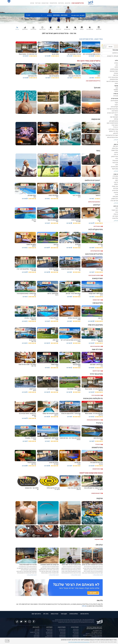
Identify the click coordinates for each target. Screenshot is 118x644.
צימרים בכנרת (76, 637)
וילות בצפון (37, 631)
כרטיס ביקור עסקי (36, 614)
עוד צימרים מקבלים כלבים (96, 251)
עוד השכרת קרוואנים (97, 300)
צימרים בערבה (76, 635)
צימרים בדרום (76, 632)
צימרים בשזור (63, 632)
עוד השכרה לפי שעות (97, 371)
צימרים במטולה (62, 635)
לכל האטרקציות (98, 539)
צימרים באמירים (62, 629)
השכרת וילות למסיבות (35, 632)
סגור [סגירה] (7, 641)
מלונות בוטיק (37, 635)
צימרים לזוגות (61, 3)
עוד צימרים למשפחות (97, 469)
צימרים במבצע (49, 629)
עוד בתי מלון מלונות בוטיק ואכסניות (94, 420)
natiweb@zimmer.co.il (97, 637)
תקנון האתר (64, 614)
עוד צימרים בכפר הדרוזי (96, 395)
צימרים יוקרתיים (49, 632)
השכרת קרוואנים (45, 3)
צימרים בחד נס (62, 631)
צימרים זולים (50, 631)
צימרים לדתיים (49, 634)
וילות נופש (37, 629)
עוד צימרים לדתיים (98, 226)
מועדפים (32, 3)
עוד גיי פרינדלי (98, 444)
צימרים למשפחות (53, 3)
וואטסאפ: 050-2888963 (97, 632)
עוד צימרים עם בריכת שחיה (96, 346)
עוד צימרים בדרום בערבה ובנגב (95, 275)
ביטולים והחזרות (74, 614)
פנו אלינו (84, 606)
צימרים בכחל (63, 634)
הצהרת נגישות (55, 614)
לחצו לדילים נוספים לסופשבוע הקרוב (94, 81)
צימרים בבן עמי (62, 637)
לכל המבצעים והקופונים (96, 493)
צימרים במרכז (76, 631)
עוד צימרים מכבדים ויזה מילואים (95, 202)
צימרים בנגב (76, 634)
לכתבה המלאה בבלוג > (32, 575)
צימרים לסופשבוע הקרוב (78, 3)
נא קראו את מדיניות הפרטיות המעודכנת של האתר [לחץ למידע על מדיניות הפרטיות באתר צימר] (79, 642)
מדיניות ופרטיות (84, 614)
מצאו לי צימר (38, 3)
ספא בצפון (37, 634)
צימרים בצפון (68, 3)
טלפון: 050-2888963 (97, 631)
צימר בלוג (46, 614)
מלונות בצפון (37, 637)
